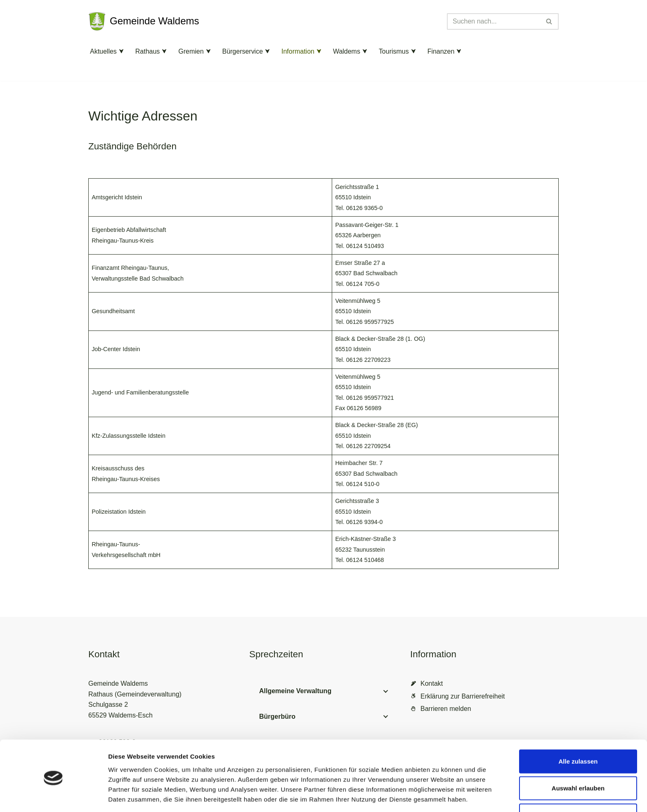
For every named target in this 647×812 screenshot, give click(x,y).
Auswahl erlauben (578, 758)
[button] (121, 51)
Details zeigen (439, 796)
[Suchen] (494, 21)
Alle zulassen (578, 731)
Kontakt (432, 684)
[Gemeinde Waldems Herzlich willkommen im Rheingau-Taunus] (144, 21)
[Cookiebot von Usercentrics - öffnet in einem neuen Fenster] (53, 796)
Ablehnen (578, 785)
